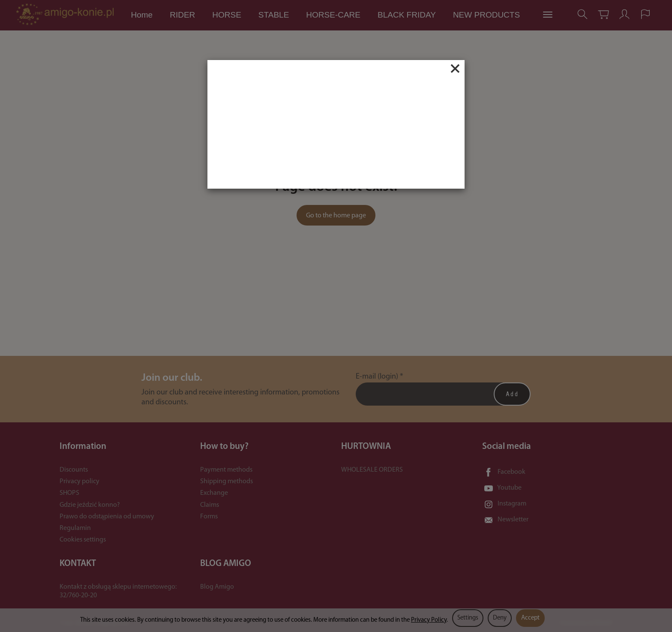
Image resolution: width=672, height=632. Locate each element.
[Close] (455, 69)
